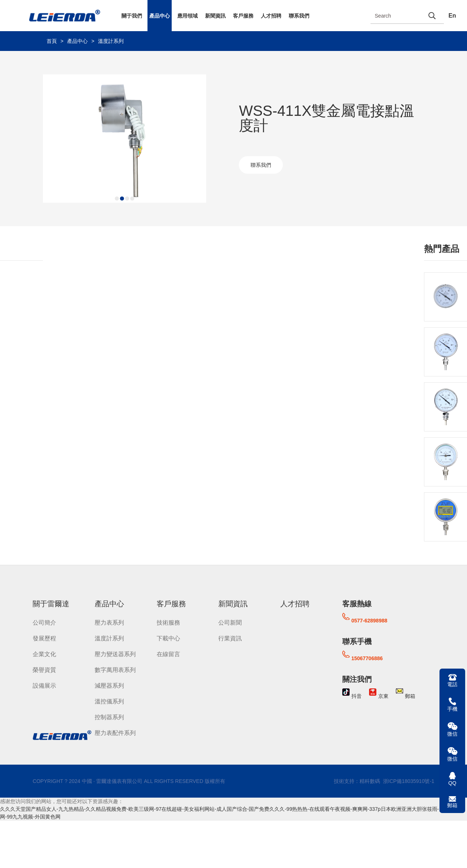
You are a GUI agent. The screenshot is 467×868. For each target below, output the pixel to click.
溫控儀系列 (109, 701)
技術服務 (168, 623)
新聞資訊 (215, 16)
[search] (432, 16)
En (452, 16)
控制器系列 (109, 717)
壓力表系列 (109, 623)
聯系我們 (299, 16)
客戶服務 (243, 16)
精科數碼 (370, 781)
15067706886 (367, 658)
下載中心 (168, 638)
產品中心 (160, 16)
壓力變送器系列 (115, 654)
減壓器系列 (109, 686)
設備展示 (44, 686)
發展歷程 (44, 638)
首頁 (52, 41)
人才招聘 (271, 16)
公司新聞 (230, 623)
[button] (117, 198)
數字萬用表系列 (115, 670)
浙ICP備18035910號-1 (408, 781)
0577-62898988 (369, 621)
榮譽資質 (44, 670)
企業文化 (44, 654)
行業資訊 (230, 638)
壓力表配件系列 (115, 733)
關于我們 (132, 16)
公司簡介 (44, 623)
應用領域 (187, 16)
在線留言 (168, 654)
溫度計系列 (111, 41)
